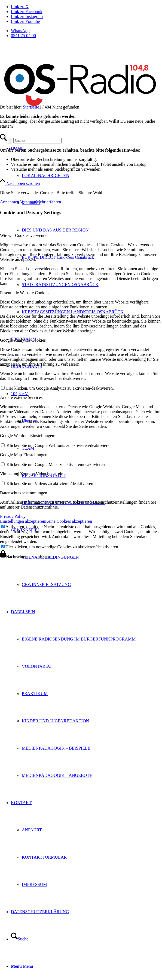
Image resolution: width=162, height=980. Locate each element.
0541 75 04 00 (23, 36)
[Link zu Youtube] (25, 21)
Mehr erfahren (48, 202)
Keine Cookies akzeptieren (69, 521)
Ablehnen (27, 202)
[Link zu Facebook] (27, 12)
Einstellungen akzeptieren (23, 521)
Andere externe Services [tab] (21, 397)
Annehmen (10, 202)
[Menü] (22, 966)
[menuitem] (86, 31)
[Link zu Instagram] (27, 16)
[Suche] (20, 939)
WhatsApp (20, 31)
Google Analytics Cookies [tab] (23, 340)
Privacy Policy (13, 516)
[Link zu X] (20, 7)
